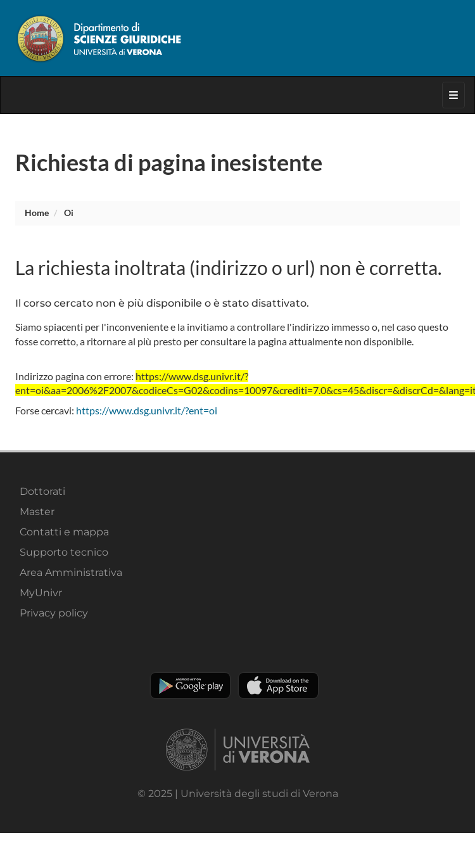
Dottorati (42, 491)
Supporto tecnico (64, 552)
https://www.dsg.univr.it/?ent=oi (147, 410)
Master (37, 512)
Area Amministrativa (71, 572)
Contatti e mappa (64, 532)
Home (37, 213)
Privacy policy (54, 613)
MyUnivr (41, 593)
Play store (190, 686)
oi (69, 213)
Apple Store (278, 686)
